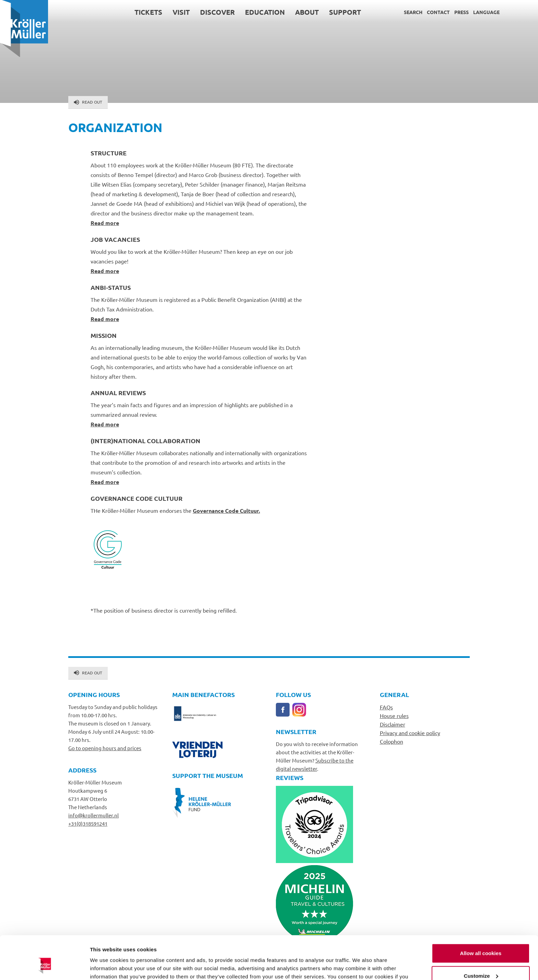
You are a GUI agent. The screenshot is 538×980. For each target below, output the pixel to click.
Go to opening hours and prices (105, 748)
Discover (217, 12)
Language (486, 12)
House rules (394, 716)
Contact (438, 12)
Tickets (148, 12)
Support (345, 12)
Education (265, 12)
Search (413, 12)
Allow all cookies (481, 916)
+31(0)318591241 (88, 823)
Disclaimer (393, 724)
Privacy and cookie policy (410, 733)
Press (461, 12)
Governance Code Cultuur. (226, 511)
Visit (181, 12)
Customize (481, 938)
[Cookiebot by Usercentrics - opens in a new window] (44, 967)
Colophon (391, 741)
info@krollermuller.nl (93, 815)
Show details (106, 966)
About (307, 12)
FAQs (386, 707)
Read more (105, 223)
